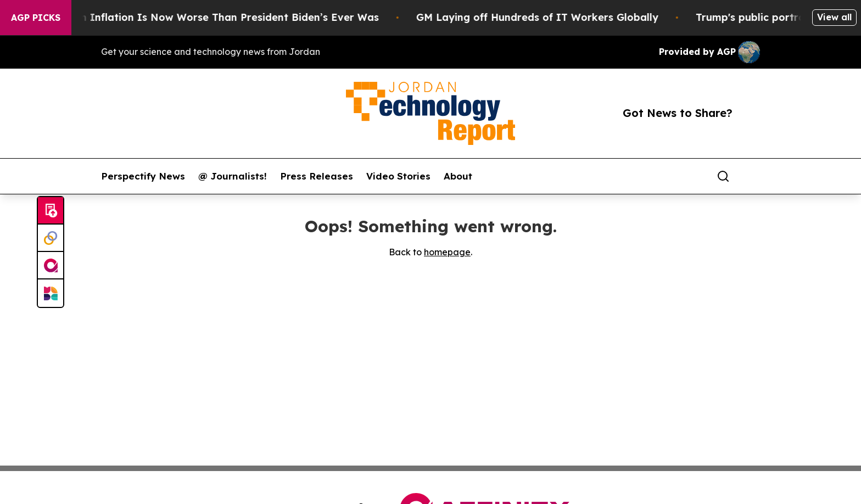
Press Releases (317, 176)
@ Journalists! (233, 176)
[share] (752, 176)
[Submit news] (51, 211)
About (458, 176)
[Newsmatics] (51, 293)
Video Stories (398, 176)
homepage (447, 252)
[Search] (723, 176)
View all (834, 17)
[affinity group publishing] (51, 266)
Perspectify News (143, 176)
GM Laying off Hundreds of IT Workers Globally (549, 17)
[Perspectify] (51, 238)
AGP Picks (36, 18)
